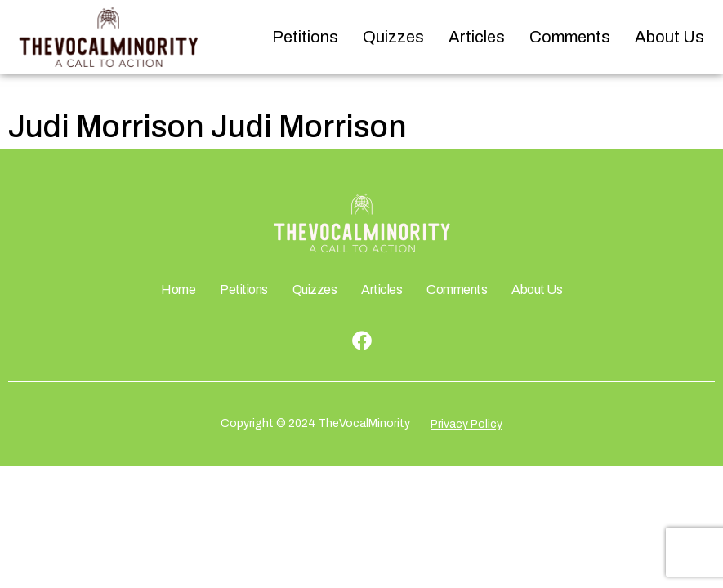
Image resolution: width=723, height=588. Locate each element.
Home (178, 290)
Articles (477, 37)
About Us (669, 37)
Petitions (305, 37)
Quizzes (393, 37)
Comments (570, 37)
